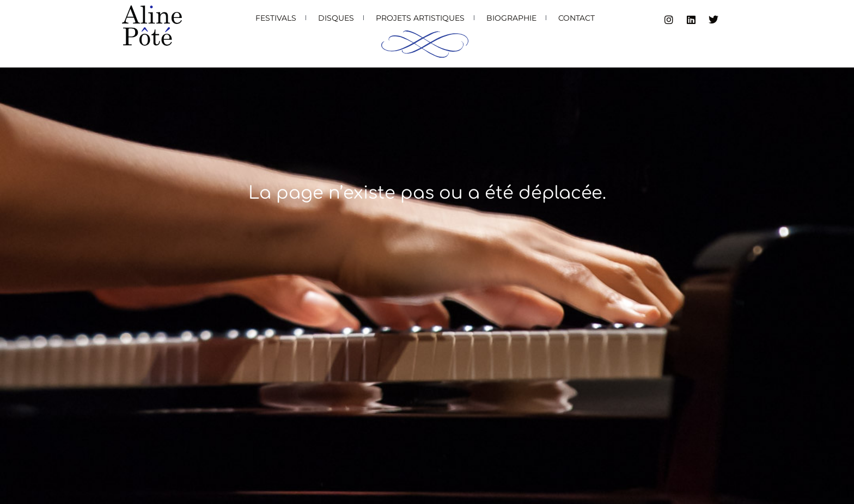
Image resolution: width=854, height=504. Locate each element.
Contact (577, 18)
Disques (336, 18)
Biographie (511, 18)
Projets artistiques (420, 18)
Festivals (276, 18)
